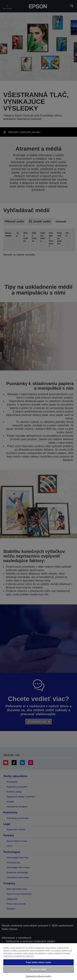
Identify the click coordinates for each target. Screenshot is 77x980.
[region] (38, 961)
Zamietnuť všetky (38, 969)
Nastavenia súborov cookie (38, 976)
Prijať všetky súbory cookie (38, 962)
